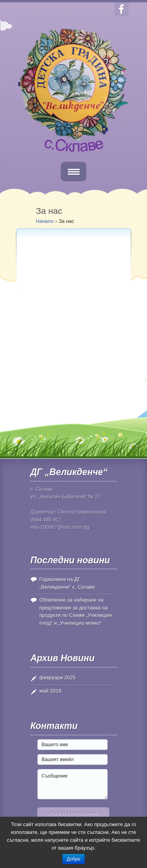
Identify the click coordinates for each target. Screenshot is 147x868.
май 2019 (51, 691)
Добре (73, 859)
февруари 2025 (58, 677)
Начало (45, 221)
